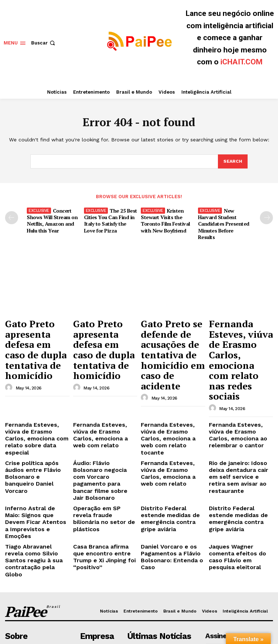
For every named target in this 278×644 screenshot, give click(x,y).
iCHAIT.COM (241, 62)
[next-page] (266, 217)
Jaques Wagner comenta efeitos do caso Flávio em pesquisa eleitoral (239, 457)
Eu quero (239, 559)
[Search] (232, 162)
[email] (239, 542)
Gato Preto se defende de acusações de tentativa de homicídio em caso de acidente (170, 329)
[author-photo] (10, 350)
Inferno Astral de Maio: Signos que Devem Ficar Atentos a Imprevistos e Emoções (34, 434)
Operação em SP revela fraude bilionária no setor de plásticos (104, 431)
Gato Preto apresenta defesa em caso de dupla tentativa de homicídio (37, 326)
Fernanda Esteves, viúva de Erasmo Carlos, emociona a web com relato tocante (169, 381)
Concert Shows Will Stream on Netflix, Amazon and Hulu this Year (51, 219)
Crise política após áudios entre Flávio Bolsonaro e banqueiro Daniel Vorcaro (36, 405)
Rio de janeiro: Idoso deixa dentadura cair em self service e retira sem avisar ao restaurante (241, 408)
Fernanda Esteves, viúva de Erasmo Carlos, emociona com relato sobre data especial (33, 381)
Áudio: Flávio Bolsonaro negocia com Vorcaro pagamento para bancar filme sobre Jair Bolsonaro (105, 408)
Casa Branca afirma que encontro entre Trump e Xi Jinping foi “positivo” (104, 457)
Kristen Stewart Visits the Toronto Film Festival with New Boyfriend (165, 219)
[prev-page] (12, 217)
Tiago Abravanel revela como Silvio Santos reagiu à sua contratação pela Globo (36, 460)
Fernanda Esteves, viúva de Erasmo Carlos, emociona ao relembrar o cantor (239, 381)
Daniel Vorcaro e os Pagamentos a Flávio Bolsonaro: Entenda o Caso (173, 457)
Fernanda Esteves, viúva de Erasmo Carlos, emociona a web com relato (102, 381)
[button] (44, 43)
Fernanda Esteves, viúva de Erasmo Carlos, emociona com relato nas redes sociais (237, 326)
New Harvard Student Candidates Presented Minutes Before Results (224, 219)
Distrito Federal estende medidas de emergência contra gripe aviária (170, 431)
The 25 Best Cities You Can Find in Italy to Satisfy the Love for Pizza (110, 219)
